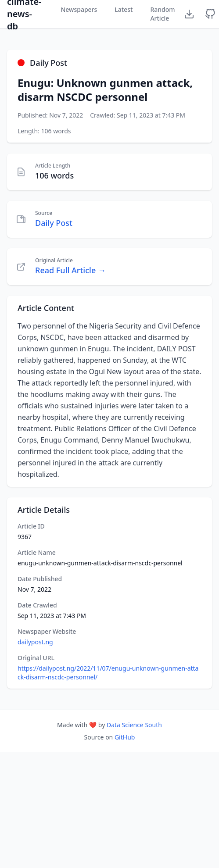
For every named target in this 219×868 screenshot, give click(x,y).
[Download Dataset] (189, 14)
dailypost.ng (35, 642)
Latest (124, 9)
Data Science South (134, 725)
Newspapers (79, 9)
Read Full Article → (70, 270)
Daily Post (54, 223)
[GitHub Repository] (210, 14)
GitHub (125, 737)
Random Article (162, 14)
